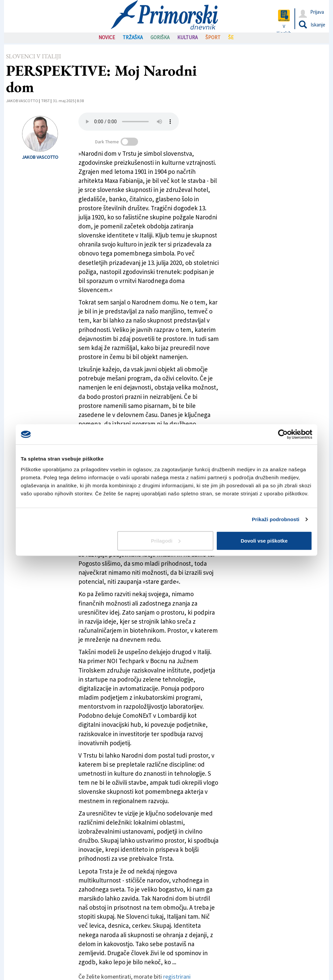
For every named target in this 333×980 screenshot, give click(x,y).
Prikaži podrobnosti (276, 519)
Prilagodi (166, 540)
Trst (46, 101)
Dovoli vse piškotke (264, 540)
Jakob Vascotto (22, 101)
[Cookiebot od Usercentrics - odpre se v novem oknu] (283, 434)
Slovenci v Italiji (34, 56)
